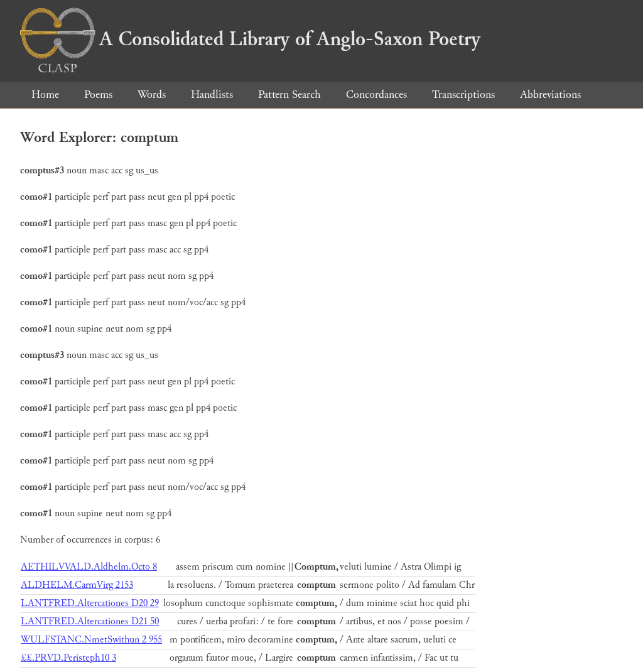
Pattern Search (289, 95)
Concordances (376, 95)
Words (152, 95)
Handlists (212, 95)
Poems (98, 95)
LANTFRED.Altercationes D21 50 (90, 621)
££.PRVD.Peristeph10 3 (68, 658)
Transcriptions (463, 95)
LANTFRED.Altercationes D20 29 (90, 603)
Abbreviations (550, 95)
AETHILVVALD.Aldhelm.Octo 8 (89, 567)
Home (45, 95)
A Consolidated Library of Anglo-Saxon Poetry (250, 39)
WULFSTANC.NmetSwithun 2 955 (91, 640)
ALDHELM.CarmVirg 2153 (77, 585)
